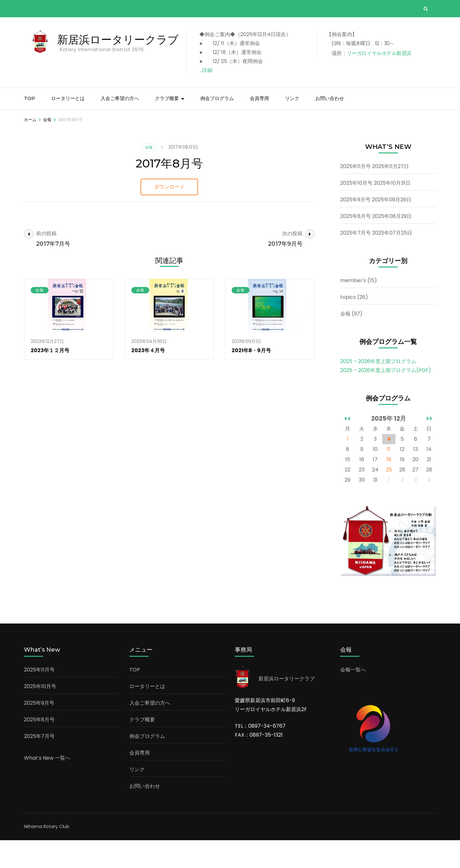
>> (429, 446)
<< (348, 446)
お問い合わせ (330, 126)
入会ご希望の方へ (120, 126)
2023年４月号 (148, 378)
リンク (292, 126)
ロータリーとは (68, 126)
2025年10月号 (356, 211)
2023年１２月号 (50, 378)
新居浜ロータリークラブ (121, 39)
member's (353, 308)
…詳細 (213, 70)
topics (348, 325)
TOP (30, 126)
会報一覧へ (353, 697)
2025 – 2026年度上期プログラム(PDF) (386, 398)
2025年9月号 (355, 227)
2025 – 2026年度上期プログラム (378, 389)
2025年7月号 (356, 261)
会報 (149, 175)
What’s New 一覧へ (47, 786)
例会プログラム (217, 126)
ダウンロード (169, 215)
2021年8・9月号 (251, 378)
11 (389, 477)
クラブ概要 (167, 126)
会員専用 (259, 126)
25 (389, 497)
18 (389, 487)
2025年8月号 (356, 244)
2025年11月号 (356, 194)
